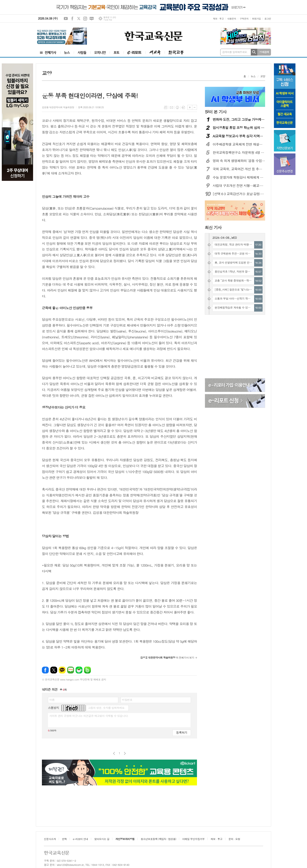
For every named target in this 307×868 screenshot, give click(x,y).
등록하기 (182, 732)
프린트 (177, 107)
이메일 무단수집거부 (193, 839)
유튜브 (66, 19)
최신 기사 (213, 227)
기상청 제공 (108, 20)
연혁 (64, 839)
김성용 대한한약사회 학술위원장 (58, 107)
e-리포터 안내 (80, 839)
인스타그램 (85, 19)
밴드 (87, 670)
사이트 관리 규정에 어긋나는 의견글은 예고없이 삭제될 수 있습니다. (89, 716)
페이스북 (72, 19)
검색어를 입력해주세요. (235, 52)
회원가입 (256, 18)
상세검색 (264, 52)
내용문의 (232, 18)
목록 (166, 107)
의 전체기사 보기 (167, 658)
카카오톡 (62, 670)
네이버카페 (79, 670)
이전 (114, 753)
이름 (52, 700)
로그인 (268, 18)
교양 (263, 76)
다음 (125, 753)
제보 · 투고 (218, 18)
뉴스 (253, 76)
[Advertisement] (17, 242)
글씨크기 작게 (195, 107)
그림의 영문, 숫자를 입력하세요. (106, 708)
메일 (172, 107)
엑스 (79, 19)
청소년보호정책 (158, 839)
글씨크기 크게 (190, 107)
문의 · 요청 (234, 839)
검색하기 (254, 52)
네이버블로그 (92, 19)
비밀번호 (127, 700)
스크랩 (183, 107)
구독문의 (244, 18)
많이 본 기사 (216, 112)
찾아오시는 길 (102, 839)
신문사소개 (50, 839)
